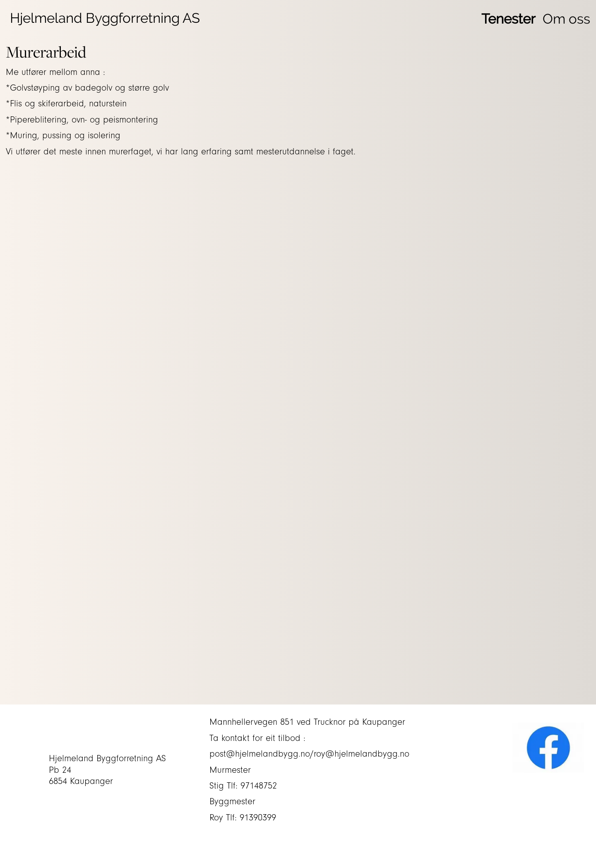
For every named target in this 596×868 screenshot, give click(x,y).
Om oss (566, 19)
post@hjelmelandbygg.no (260, 754)
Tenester (508, 19)
